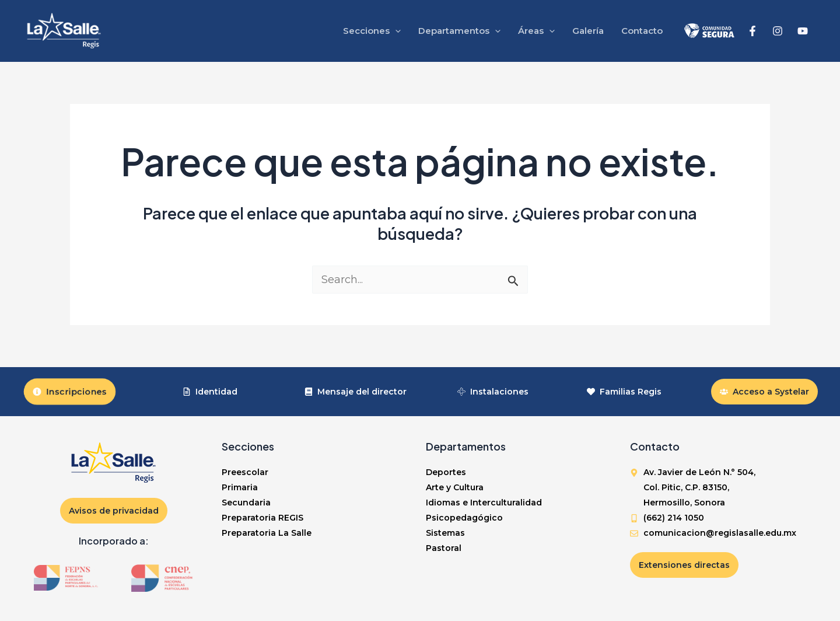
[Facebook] (752, 31)
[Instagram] (778, 31)
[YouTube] (803, 31)
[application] (395, 31)
